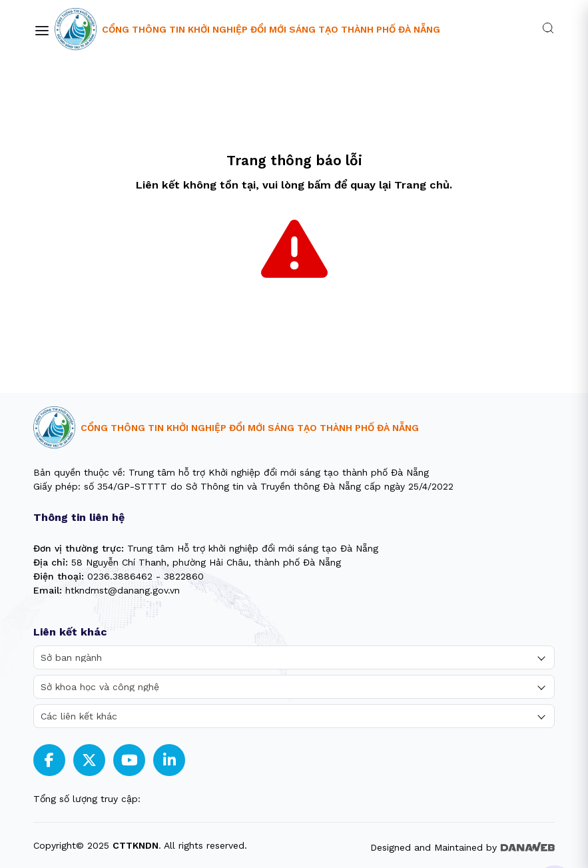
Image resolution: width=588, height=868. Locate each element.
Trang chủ (422, 185)
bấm (319, 185)
